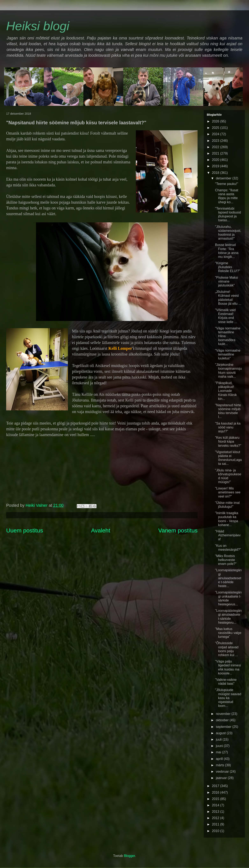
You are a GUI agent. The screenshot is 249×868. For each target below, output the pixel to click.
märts (220, 765)
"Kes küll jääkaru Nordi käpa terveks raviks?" (228, 442)
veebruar (223, 772)
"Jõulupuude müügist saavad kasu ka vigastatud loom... (228, 698)
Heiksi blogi (38, 26)
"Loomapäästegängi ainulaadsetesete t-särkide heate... (228, 578)
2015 (216, 799)
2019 (216, 166)
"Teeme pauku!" (227, 184)
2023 (216, 141)
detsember (224, 178)
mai (219, 752)
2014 (216, 805)
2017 (216, 786)
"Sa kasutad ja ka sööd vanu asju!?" (228, 427)
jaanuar (222, 778)
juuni (220, 746)
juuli (219, 739)
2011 (216, 824)
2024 (216, 134)
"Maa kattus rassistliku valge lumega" (228, 633)
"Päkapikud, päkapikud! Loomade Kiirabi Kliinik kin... (226, 391)
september (224, 727)
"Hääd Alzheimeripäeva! (228, 535)
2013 (216, 812)
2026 (216, 121)
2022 (216, 147)
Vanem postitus (178, 530)
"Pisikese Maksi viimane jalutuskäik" (226, 281)
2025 (216, 128)
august (221, 733)
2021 (216, 153)
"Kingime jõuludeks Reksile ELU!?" (228, 267)
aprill (220, 759)
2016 (216, 792)
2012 (216, 818)
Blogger (129, 856)
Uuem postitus (25, 530)
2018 (216, 173)
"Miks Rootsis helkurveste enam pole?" (226, 560)
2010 (216, 831)
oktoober (223, 720)
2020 (216, 160)
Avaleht (101, 530)
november (224, 714)
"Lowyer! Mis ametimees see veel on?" (228, 492)
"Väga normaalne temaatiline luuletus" (228, 354)
